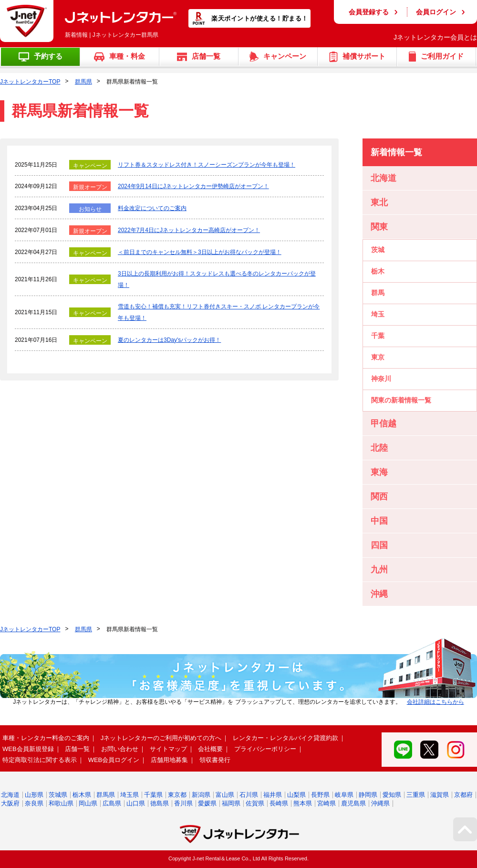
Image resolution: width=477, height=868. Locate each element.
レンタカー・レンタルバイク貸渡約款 (285, 738)
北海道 (10, 795)
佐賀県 (255, 803)
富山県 (225, 795)
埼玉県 (130, 795)
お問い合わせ (120, 749)
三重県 (416, 795)
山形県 (34, 795)
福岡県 (231, 803)
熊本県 (303, 803)
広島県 (112, 803)
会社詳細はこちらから (436, 702)
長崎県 (279, 803)
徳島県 (160, 803)
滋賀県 (440, 795)
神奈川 (381, 379)
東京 (378, 357)
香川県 (183, 803)
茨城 (378, 250)
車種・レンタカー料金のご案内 (46, 738)
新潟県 (201, 795)
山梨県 (296, 795)
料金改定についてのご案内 (152, 208)
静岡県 (368, 795)
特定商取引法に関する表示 (40, 760)
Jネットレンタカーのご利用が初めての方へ (161, 738)
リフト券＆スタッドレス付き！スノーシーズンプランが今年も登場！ (207, 165)
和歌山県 (61, 803)
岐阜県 (344, 795)
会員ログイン (436, 12)
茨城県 (58, 795)
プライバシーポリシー (265, 749)
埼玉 (378, 314)
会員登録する (369, 12)
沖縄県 (380, 803)
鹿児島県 (353, 803)
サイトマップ (168, 749)
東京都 (177, 795)
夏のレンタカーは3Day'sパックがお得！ (169, 340)
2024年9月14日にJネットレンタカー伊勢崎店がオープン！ (193, 186)
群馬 (378, 293)
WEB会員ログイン (114, 760)
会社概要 (210, 749)
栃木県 (82, 795)
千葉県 (153, 795)
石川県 (249, 795)
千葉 (378, 336)
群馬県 (83, 82)
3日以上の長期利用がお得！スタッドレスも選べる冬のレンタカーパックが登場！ (217, 279)
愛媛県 (207, 803)
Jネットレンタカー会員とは (435, 37)
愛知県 (392, 795)
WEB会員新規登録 (28, 749)
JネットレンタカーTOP (30, 82)
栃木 (378, 271)
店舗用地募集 (169, 760)
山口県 (136, 803)
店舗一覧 (77, 749)
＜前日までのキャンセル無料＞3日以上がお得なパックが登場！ (200, 252)
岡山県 (88, 803)
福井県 (273, 795)
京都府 (463, 795)
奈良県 (34, 803)
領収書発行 (215, 760)
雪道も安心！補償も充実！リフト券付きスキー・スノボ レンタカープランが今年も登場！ (219, 312)
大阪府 (10, 803)
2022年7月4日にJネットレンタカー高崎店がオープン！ (189, 230)
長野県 (320, 795)
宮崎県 (327, 803)
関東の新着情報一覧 (401, 400)
